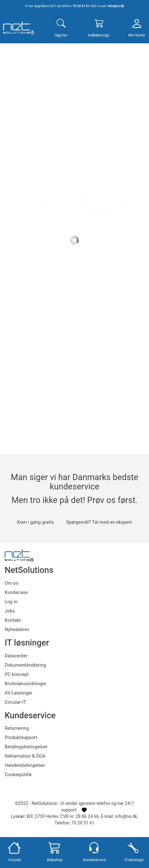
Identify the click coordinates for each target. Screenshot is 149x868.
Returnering (17, 728)
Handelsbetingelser (25, 765)
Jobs (10, 611)
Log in (11, 602)
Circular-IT (15, 702)
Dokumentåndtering (25, 665)
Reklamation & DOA (25, 756)
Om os (11, 583)
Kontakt (13, 620)
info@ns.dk (116, 6)
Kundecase (16, 592)
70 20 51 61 (81, 6)
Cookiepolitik (18, 775)
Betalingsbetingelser (26, 747)
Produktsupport (21, 737)
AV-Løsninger (19, 693)
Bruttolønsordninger (26, 684)
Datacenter (16, 656)
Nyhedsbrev (17, 630)
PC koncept (17, 674)
